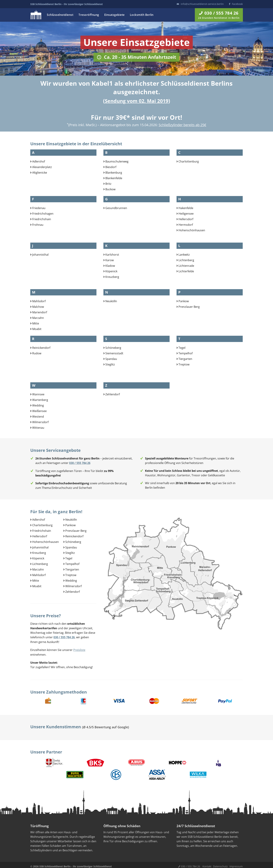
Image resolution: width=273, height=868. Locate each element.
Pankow (184, 301)
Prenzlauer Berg (189, 307)
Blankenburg (114, 172)
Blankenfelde (114, 178)
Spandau (111, 358)
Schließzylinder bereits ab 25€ (182, 125)
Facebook (237, 4)
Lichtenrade (186, 265)
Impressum (236, 863)
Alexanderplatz (42, 167)
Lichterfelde (186, 271)
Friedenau (39, 208)
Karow (110, 260)
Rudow (37, 353)
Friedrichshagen (43, 213)
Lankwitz (184, 255)
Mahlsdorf (39, 301)
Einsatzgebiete (114, 15)
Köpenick (111, 271)
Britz (108, 183)
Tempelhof (186, 353)
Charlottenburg (189, 161)
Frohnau (38, 224)
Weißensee (39, 410)
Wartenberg (40, 400)
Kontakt (207, 863)
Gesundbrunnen (116, 208)
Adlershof (39, 161)
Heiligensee (186, 213)
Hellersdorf (186, 219)
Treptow (184, 364)
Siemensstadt (114, 353)
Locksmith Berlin (142, 15)
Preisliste (79, 647)
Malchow (38, 307)
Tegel (182, 348)
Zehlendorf (113, 394)
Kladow (110, 265)
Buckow (110, 188)
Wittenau (38, 427)
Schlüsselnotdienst (60, 15)
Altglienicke (40, 172)
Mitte (36, 323)
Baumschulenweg (117, 161)
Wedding (38, 405)
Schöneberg (113, 348)
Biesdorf (111, 167)
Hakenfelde (186, 208)
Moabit (37, 328)
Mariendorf (40, 312)
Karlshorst (112, 255)
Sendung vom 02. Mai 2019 (137, 101)
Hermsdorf (186, 224)
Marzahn (38, 317)
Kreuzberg (112, 276)
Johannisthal (40, 255)
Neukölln (111, 301)
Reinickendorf (41, 348)
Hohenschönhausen (192, 230)
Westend (38, 416)
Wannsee (38, 394)
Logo (36, 15)
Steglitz (110, 364)
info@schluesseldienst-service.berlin (202, 4)
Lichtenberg (186, 260)
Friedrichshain (42, 219)
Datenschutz (220, 863)
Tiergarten (185, 358)
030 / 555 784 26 (191, 863)
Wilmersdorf (40, 421)
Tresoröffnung (89, 15)
